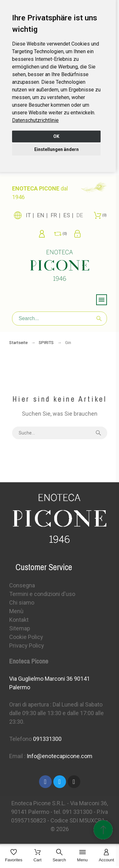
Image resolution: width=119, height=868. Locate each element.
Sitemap (20, 628)
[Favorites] (14, 856)
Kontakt (19, 620)
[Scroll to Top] (103, 830)
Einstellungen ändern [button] (56, 149)
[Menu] (82, 856)
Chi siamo (22, 603)
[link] (35, 120)
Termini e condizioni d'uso (42, 594)
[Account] (106, 856)
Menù (16, 611)
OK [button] (56, 136)
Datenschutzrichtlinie (35, 120)
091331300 (47, 739)
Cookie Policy (26, 637)
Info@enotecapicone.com (60, 756)
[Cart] (37, 856)
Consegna (22, 585)
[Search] (60, 319)
